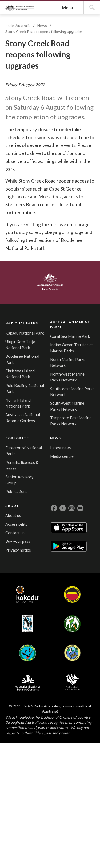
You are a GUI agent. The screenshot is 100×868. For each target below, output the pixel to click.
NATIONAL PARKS (18, 561)
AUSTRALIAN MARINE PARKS (45, 563)
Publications (74, 633)
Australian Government (22, 521)
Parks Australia (34, 55)
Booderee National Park (17, 628)
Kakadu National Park (16, 581)
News (45, 124)
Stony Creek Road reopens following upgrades (47, 130)
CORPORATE (74, 560)
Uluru (47, 793)
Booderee (64, 793)
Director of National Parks (73, 578)
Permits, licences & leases (71, 598)
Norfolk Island (82, 793)
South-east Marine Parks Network (45, 662)
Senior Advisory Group (71, 619)
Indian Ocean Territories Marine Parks (45, 600)
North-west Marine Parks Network (45, 641)
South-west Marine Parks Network (45, 682)
